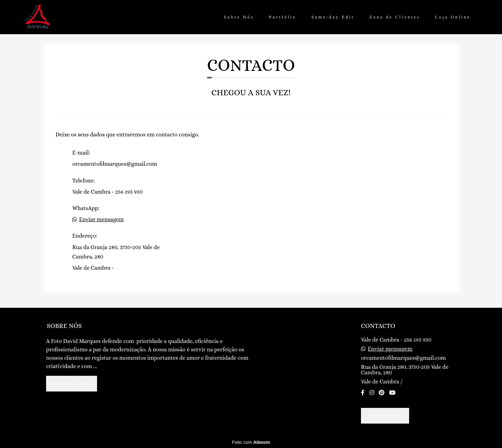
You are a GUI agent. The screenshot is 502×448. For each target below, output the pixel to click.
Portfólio (283, 17)
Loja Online (453, 17)
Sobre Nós (239, 17)
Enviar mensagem (102, 219)
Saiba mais (72, 384)
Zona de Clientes (395, 17)
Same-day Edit (333, 17)
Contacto (385, 416)
